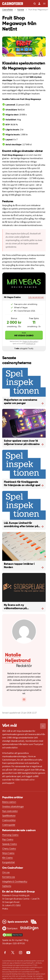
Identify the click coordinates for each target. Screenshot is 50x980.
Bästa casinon (9, 802)
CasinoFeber (8, 10)
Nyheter (21, 10)
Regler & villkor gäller (30, 341)
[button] (43, 726)
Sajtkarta (7, 886)
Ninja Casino (8, 853)
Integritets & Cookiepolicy (15, 882)
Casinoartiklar (9, 820)
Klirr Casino (7, 858)
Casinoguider (9, 825)
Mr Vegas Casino (24, 334)
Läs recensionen (36, 297)
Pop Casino (8, 840)
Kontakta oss (9, 877)
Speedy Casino (10, 844)
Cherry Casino (9, 849)
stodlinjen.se (31, 344)
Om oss (6, 873)
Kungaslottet (8, 862)
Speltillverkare (9, 816)
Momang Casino (10, 835)
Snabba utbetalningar (13, 807)
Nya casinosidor (10, 811)
